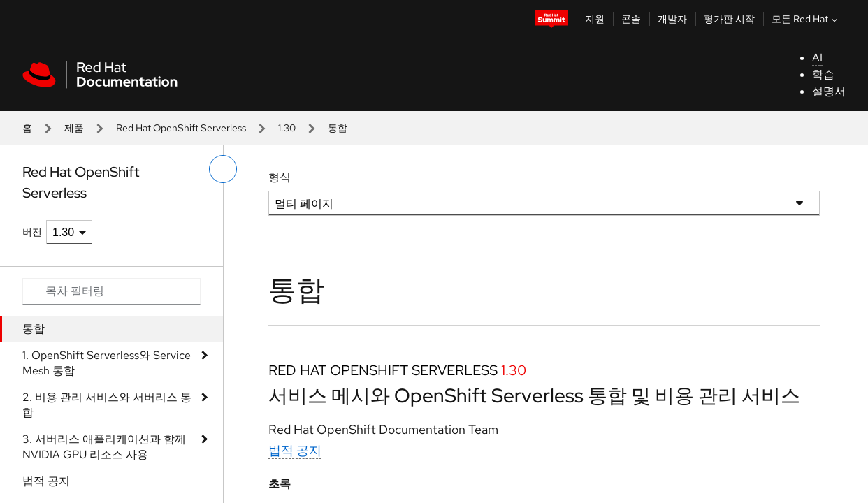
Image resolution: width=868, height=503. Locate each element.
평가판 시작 (729, 19)
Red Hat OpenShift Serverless (181, 128)
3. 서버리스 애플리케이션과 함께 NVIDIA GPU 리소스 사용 (104, 447)
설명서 (829, 91)
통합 (34, 329)
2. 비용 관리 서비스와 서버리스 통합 (107, 405)
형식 (280, 177)
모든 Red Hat (806, 19)
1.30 (287, 128)
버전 (32, 232)
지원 (595, 19)
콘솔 (631, 19)
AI (817, 58)
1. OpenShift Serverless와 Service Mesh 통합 (107, 363)
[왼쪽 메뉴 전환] (223, 169)
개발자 (672, 19)
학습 (823, 74)
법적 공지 (46, 481)
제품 (74, 128)
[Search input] (111, 291)
